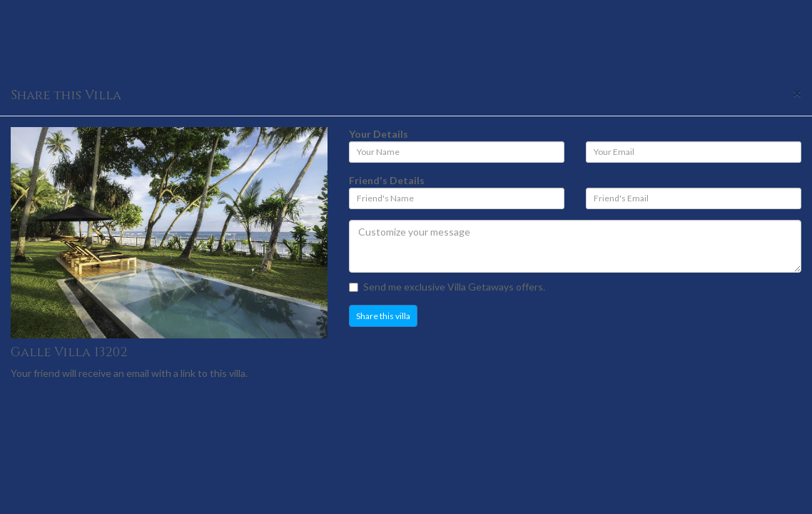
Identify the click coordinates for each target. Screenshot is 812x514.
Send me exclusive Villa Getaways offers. (447, 287)
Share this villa (383, 316)
